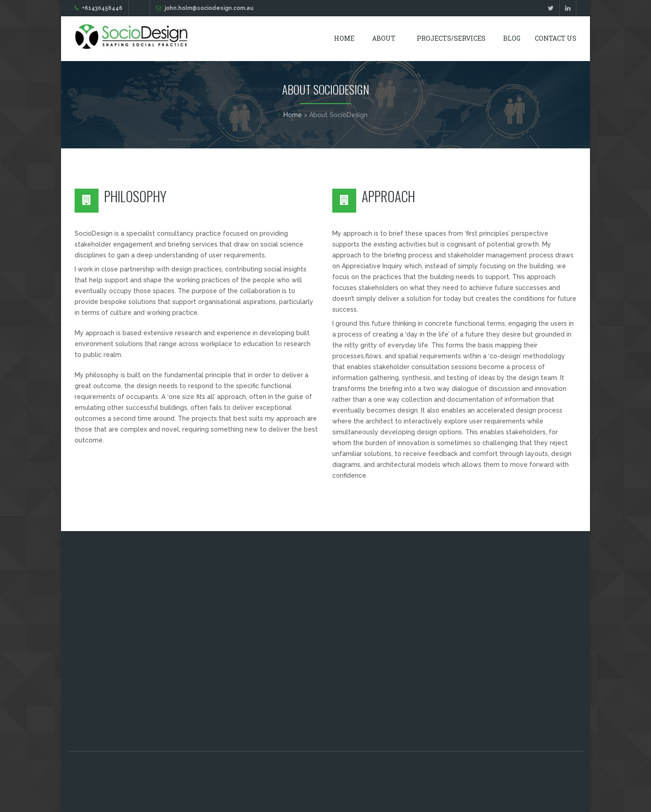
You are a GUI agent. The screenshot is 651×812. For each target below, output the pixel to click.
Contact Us (556, 38)
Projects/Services (451, 38)
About (384, 38)
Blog (512, 38)
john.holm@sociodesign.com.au (209, 8)
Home (344, 38)
